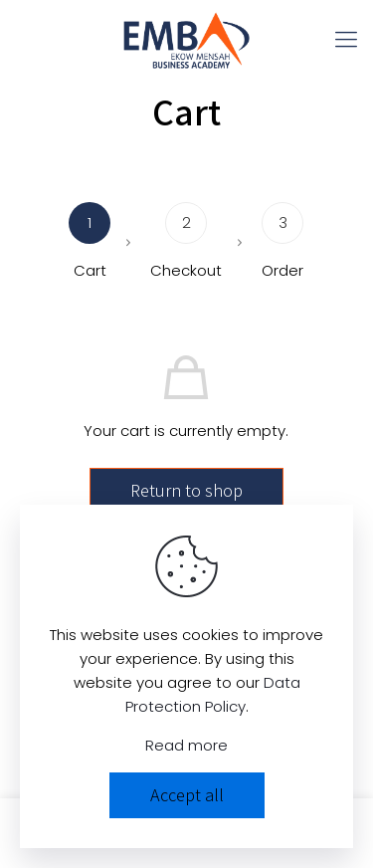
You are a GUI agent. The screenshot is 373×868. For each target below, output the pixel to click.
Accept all (187, 795)
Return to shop (186, 490)
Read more (186, 745)
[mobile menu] (346, 40)
